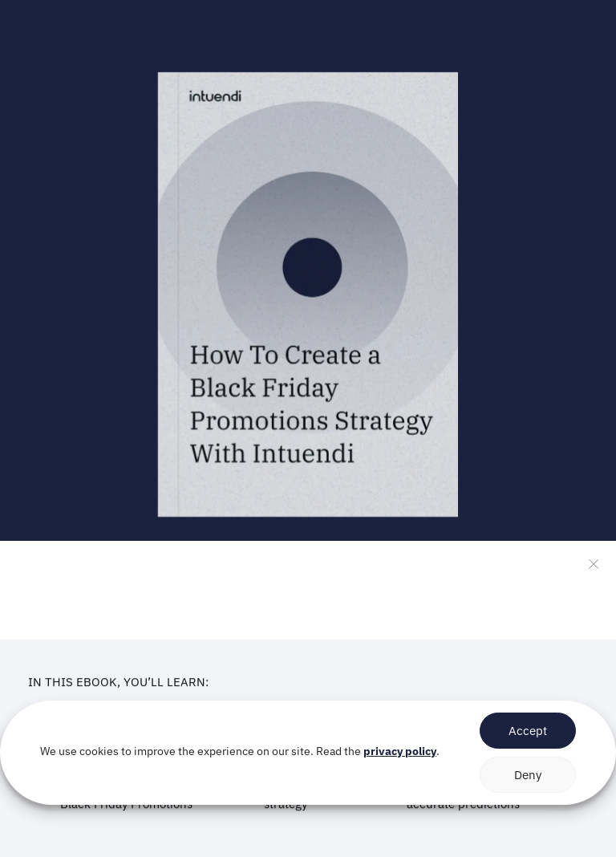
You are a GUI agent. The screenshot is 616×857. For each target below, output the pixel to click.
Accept (528, 731)
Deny (528, 775)
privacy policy (400, 751)
